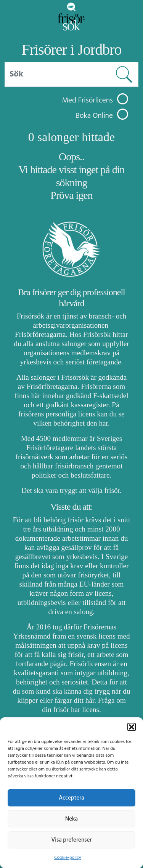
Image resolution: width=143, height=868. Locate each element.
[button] (132, 727)
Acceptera (71, 798)
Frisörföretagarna (40, 334)
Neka (71, 819)
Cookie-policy (67, 858)
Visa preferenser (72, 840)
